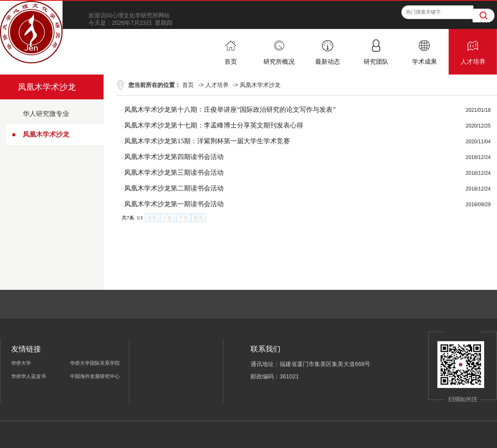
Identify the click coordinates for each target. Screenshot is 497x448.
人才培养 (217, 85)
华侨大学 (21, 363)
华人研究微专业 (46, 114)
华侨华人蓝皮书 (29, 376)
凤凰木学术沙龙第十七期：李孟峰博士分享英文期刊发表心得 (214, 125)
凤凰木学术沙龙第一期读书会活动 (174, 204)
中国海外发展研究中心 (95, 376)
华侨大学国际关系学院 (95, 363)
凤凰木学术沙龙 (46, 134)
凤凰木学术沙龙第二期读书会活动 (174, 188)
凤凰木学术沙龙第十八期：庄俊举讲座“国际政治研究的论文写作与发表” (230, 110)
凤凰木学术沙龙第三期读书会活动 (174, 172)
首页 (188, 85)
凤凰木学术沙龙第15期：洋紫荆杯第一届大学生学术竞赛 (207, 141)
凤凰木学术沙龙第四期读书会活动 (174, 157)
